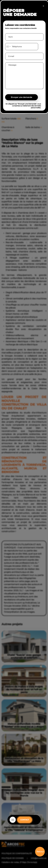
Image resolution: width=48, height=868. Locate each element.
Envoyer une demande (22, 97)
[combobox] (8, 47)
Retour (40, 852)
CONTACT (25, 820)
